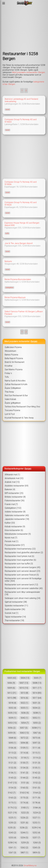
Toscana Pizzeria (12, 410)
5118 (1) (25, 758)
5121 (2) (12, 763)
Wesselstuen (10, 351)
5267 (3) (12, 853)
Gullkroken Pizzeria (13, 347)
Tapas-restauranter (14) (15, 617)
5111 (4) (36, 748)
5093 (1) (12, 743)
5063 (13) (24, 733)
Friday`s (8, 373)
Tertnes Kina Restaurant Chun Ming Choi (22, 407)
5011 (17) (37, 688)
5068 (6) (12, 738)
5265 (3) (36, 848)
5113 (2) (12, 753)
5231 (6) (24, 823)
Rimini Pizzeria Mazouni (15, 297)
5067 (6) (37, 733)
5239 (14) (36, 828)
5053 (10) (12, 723)
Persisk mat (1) (12, 541)
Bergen (34, 341)
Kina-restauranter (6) (14, 530)
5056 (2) (12, 728)
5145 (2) (36, 778)
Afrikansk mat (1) (12, 475)
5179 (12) (12, 808)
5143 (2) (12, 778)
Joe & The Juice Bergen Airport (19, 243)
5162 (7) (12, 793)
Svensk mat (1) (12, 613)
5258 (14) (12, 843)
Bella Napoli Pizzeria (14, 358)
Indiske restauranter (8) (15, 512)
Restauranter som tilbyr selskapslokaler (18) (22, 593)
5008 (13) (37, 683)
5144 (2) (24, 778)
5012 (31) (12, 693)
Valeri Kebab (10, 399)
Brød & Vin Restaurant (15, 362)
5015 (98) (12, 698)
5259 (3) (25, 843)
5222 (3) (25, 813)
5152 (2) (37, 783)
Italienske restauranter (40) (17, 515)
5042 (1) (24, 718)
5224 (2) (37, 813)
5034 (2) (36, 708)
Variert (7, 110)
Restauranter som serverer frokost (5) (22, 575)
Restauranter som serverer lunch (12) (21, 585)
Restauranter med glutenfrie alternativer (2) (24, 552)
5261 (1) (12, 848)
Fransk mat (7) (11, 504)
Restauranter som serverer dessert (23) (22, 571)
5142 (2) (36, 773)
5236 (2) (24, 828)
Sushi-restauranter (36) (15, 609)
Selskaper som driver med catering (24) (23, 598)
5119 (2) (37, 758)
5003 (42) (12, 678)
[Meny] (4, 3)
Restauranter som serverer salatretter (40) (24, 588)
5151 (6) (25, 783)
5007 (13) (24, 683)
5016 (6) (24, 698)
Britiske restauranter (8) (15, 497)
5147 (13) (12, 783)
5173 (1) (12, 803)
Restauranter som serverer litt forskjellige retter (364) (23, 580)
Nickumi (8, 261)
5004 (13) (25, 678)
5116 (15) (12, 758)
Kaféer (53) (10, 523)
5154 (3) (12, 788)
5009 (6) (11, 688)
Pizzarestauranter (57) (15, 545)
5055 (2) (37, 723)
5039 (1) (12, 718)
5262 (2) (24, 848)
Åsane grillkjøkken (13, 403)
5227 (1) (36, 818)
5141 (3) (24, 773)
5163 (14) (24, 793)
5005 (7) (38, 678)
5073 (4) (36, 738)
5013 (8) (24, 693)
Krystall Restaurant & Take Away (19, 418)
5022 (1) (24, 703)
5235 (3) (12, 828)
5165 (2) (12, 798)
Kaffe (7, 233)
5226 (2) (24, 818)
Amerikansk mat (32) (14, 478)
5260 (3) (37, 843)
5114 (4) (24, 753)
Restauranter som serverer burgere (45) (23, 567)
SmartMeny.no (30, 866)
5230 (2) (12, 823)
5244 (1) (24, 833)
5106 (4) (12, 748)
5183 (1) (25, 808)
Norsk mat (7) (11, 538)
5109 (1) (24, 748)
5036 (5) (25, 713)
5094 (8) (24, 743)
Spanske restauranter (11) (16, 606)
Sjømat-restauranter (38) (16, 602)
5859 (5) (36, 853)
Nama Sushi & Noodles (15, 381)
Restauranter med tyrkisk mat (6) (19, 556)
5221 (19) (12, 813)
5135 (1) (36, 768)
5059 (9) (12, 733)
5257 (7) (36, 838)
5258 (24, 104)
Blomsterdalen (33, 104)
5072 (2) (24, 738)
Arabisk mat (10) (12, 482)
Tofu (7, 377)
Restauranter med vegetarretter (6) (20, 560)
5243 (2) (12, 833)
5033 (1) (24, 708)
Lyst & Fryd (10, 414)
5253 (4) (12, 838)
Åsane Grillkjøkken (13, 388)
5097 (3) (36, 743)
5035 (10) (12, 713)
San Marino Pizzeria (14, 370)
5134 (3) (24, 768)
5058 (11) (36, 728)
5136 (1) (12, 773)
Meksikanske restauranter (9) (18, 534)
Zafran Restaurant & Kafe (16, 384)
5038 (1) (37, 713)
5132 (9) (12, 768)
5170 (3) (24, 798)
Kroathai (9, 366)
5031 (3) (36, 703)
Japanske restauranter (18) (17, 519)
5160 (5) (24, 788)
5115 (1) (36, 753)
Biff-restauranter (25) (14, 493)
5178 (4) (36, 803)
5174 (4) (24, 803)
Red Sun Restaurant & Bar (16, 395)
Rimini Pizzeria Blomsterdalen (18, 279)
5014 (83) (37, 693)
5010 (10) (24, 688)
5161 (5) (36, 788)
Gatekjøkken (9, 288)
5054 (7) (25, 723)
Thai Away (9, 392)
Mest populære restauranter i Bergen (29, 72)
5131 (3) (36, 763)
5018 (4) (12, 703)
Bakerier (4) (10, 489)
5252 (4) (36, 833)
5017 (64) (37, 698)
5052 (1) (36, 718)
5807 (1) (24, 853)
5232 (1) (36, 823)
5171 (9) (36, 798)
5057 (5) (24, 728)
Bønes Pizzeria (11, 355)
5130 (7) (24, 763)
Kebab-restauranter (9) (15, 527)
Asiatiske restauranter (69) (17, 486)
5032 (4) (12, 708)
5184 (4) (37, 808)
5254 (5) (24, 838)
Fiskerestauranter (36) (15, 501)
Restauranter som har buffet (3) (19, 564)
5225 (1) (12, 818)
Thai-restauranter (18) (14, 620)
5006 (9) (11, 683)
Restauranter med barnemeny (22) (20, 549)
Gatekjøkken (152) (13, 508)
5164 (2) (37, 793)
